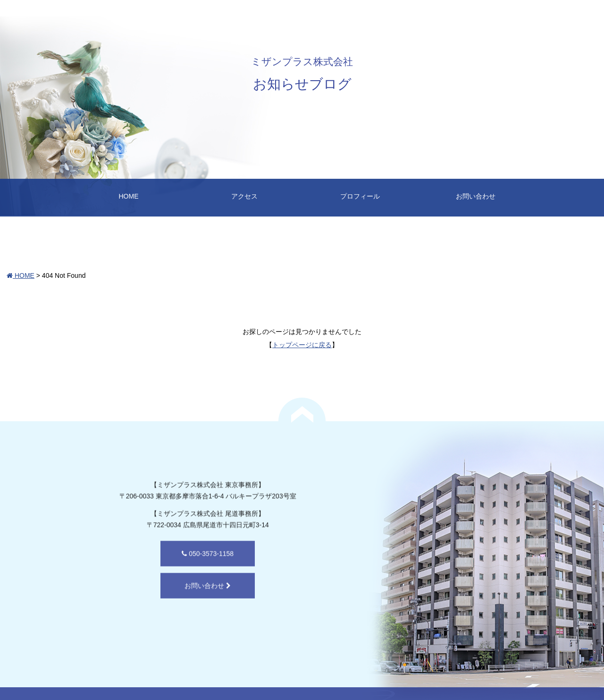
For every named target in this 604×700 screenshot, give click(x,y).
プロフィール (360, 196)
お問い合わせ (476, 196)
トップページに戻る (302, 345)
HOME (129, 196)
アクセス (244, 196)
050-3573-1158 (158, 580)
